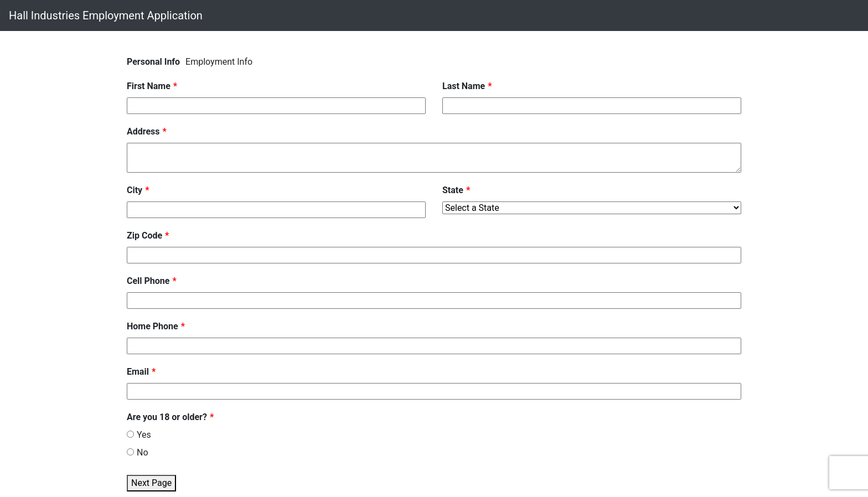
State (453, 190)
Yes (139, 435)
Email (138, 372)
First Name (149, 86)
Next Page (151, 483)
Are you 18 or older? (167, 417)
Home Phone (153, 326)
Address (143, 131)
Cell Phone (148, 281)
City (135, 190)
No (138, 452)
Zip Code (144, 235)
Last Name (464, 86)
